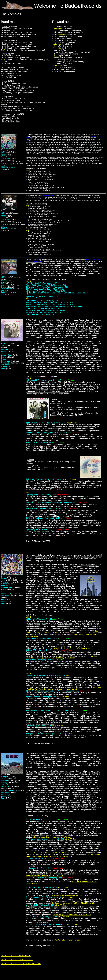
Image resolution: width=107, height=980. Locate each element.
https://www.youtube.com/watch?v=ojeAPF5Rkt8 (45, 876)
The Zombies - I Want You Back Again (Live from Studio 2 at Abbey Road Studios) (64, 688)
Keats (56, 46)
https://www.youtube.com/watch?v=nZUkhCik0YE (72, 915)
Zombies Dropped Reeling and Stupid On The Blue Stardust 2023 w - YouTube (63, 855)
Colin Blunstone (60, 34)
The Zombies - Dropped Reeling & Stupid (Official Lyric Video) (64, 852)
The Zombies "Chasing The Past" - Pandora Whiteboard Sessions (68, 648)
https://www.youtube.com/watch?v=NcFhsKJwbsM (52, 837)
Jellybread (57, 44)
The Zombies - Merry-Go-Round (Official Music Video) (71, 895)
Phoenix (57, 56)
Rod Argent (58, 29)
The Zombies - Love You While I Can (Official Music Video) (74, 903)
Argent (56, 31)
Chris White (58, 66)
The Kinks (57, 48)
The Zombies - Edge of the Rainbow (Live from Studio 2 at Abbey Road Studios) (62, 657)
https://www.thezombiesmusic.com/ (67, 940)
